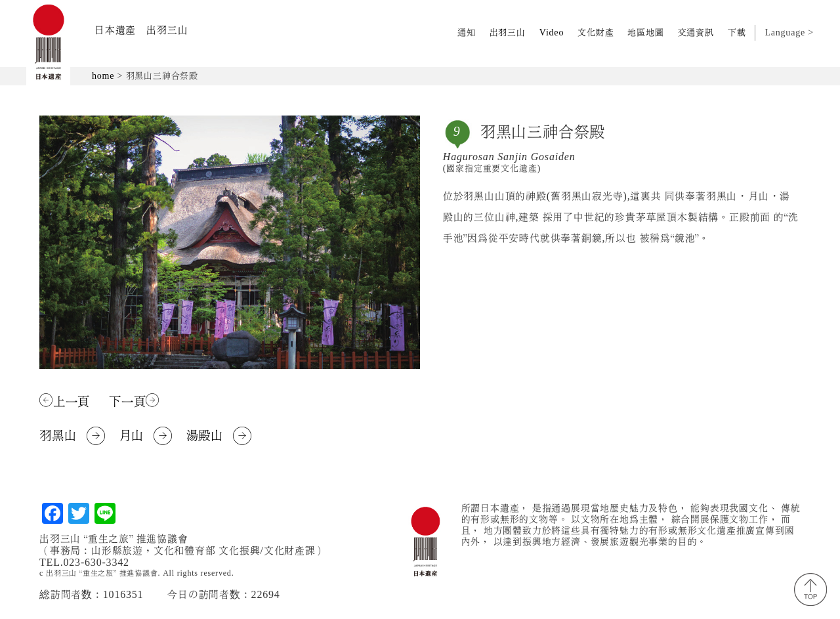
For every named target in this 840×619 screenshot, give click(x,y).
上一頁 (65, 401)
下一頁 (134, 401)
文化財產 (596, 32)
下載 (737, 32)
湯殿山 (219, 436)
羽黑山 (72, 436)
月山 (146, 436)
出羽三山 (508, 32)
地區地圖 (645, 32)
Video (552, 32)
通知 (467, 32)
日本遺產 (141, 30)
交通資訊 (696, 32)
